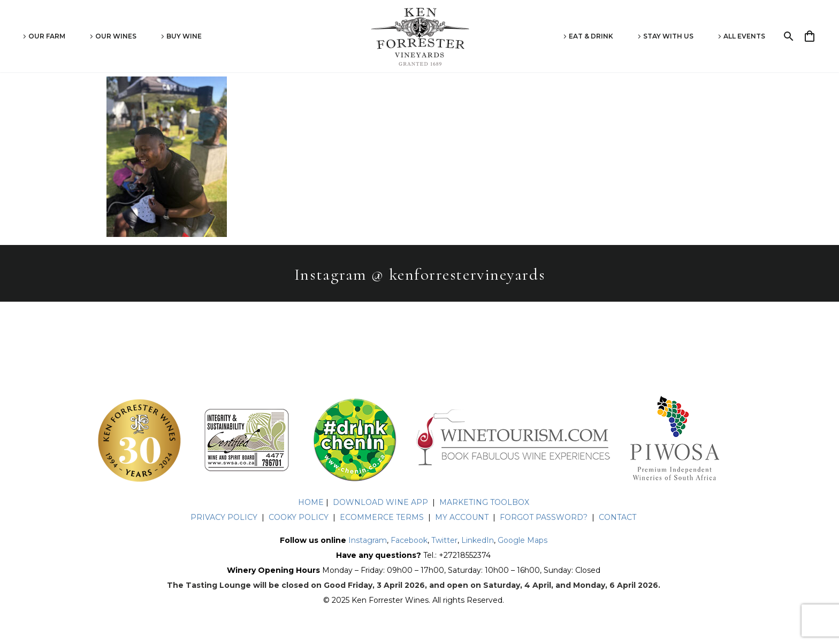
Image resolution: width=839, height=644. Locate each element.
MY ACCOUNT (462, 517)
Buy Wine (184, 36)
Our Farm (47, 36)
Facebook (409, 540)
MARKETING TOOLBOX (484, 502)
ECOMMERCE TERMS (382, 517)
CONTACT (617, 517)
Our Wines (116, 36)
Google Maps (523, 540)
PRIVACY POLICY (224, 517)
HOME (311, 502)
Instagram (368, 540)
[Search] (787, 36)
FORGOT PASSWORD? (544, 517)
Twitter (444, 540)
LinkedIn (478, 540)
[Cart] (814, 36)
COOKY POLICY (300, 517)
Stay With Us (668, 36)
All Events (744, 36)
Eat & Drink (591, 36)
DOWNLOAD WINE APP (380, 502)
